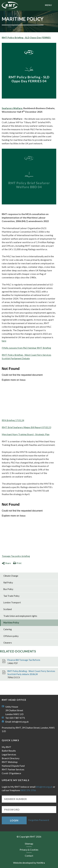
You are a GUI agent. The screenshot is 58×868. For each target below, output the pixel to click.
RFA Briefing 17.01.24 (13, 420)
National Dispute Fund (13, 766)
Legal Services (9, 754)
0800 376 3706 (28, 790)
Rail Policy (8, 583)
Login (14, 820)
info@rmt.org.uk (20, 722)
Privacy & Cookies (29, 850)
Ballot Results (9, 751)
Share (6, 563)
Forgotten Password (39, 820)
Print (17, 563)
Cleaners (8, 643)
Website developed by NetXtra (29, 863)
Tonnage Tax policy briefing (16, 556)
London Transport (12, 602)
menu (48, 5)
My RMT (7, 747)
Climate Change (11, 576)
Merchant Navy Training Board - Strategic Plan (26, 434)
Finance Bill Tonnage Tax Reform (24, 660)
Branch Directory (11, 758)
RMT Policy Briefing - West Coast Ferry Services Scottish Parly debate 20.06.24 (31, 673)
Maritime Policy (11, 623)
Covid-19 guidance (11, 773)
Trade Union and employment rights (20, 616)
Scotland (8, 609)
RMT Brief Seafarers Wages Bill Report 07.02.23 (26, 427)
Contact (29, 856)
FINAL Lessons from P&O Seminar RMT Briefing (26, 348)
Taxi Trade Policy (11, 596)
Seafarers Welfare (12, 108)
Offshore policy (11, 636)
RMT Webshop (10, 762)
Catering (8, 629)
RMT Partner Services (13, 769)
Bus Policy (8, 589)
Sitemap (29, 844)
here (4, 341)
